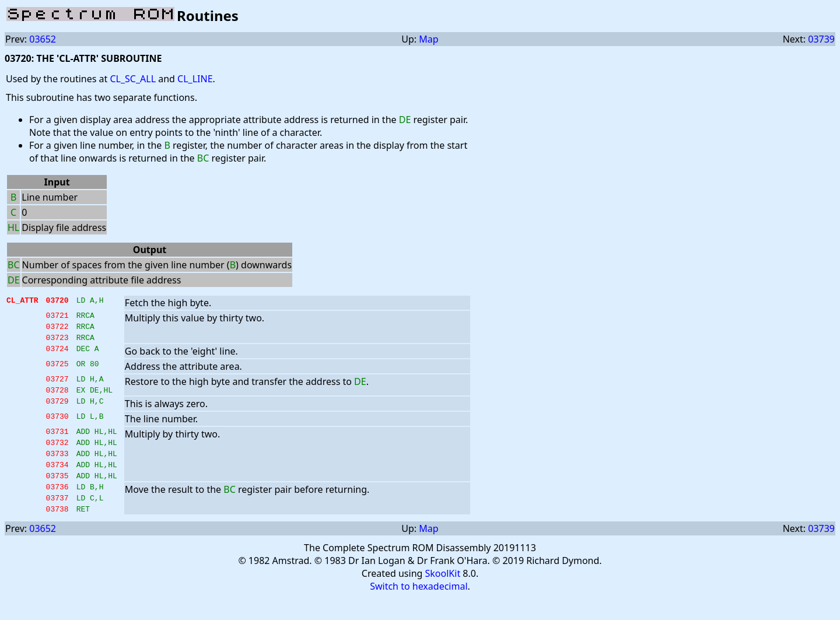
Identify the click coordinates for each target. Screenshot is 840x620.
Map (428, 39)
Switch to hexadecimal (419, 609)
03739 (821, 39)
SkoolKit (443, 596)
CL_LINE (195, 79)
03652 (43, 39)
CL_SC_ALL (133, 79)
